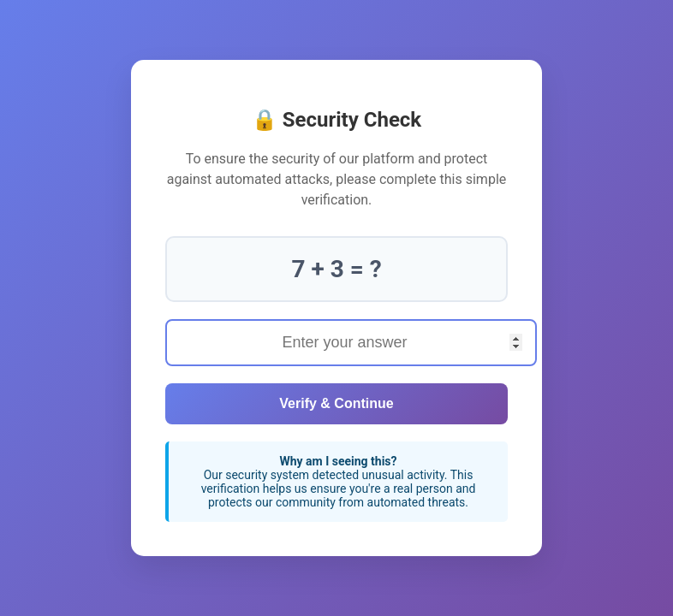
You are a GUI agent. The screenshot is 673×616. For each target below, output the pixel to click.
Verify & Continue (336, 403)
